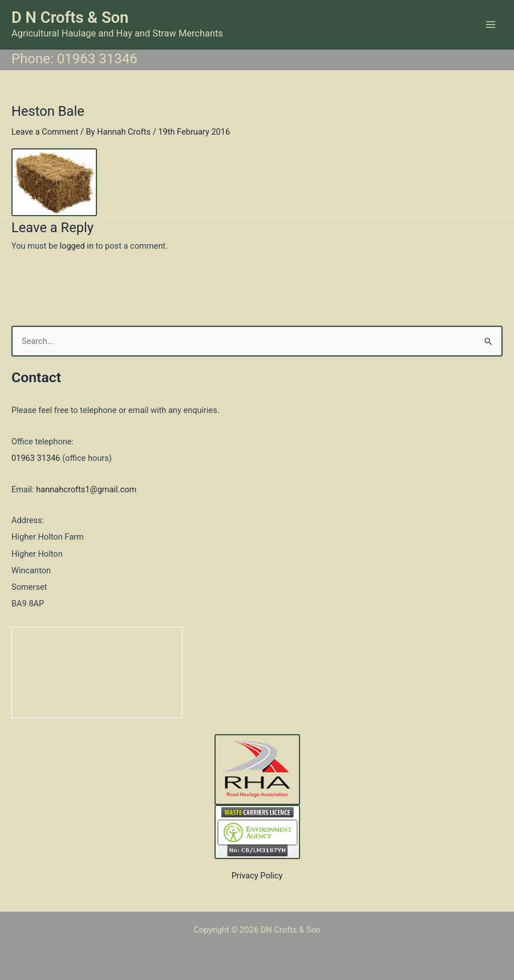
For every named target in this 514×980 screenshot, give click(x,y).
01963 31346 (36, 458)
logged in (77, 246)
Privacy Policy (257, 876)
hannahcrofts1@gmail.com (86, 489)
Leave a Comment (45, 132)
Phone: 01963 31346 (74, 59)
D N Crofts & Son (70, 18)
